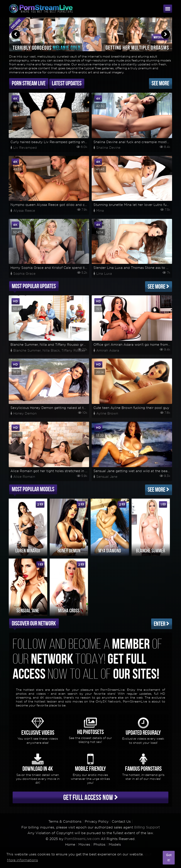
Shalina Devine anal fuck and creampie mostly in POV (137, 142)
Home (70, 844)
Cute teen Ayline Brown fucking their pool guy (131, 408)
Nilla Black (51, 351)
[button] (158, 858)
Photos (99, 844)
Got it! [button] (169, 858)
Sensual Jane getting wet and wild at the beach (132, 471)
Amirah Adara (108, 351)
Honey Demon (25, 413)
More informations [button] (22, 860)
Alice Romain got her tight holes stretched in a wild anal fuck (61, 471)
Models (115, 844)
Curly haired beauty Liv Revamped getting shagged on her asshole (65, 142)
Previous (16, 34)
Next (166, 34)
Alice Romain (24, 477)
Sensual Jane (107, 477)
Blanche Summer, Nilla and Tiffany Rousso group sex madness (61, 345)
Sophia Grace (24, 274)
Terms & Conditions (65, 821)
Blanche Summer (27, 351)
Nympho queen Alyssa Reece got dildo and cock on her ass (59, 205)
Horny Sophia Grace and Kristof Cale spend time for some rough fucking (70, 268)
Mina (100, 211)
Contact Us (121, 821)
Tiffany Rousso (73, 351)
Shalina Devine (108, 148)
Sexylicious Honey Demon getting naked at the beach (55, 408)
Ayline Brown (107, 413)
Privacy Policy (97, 821)
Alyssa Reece (24, 211)
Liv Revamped (25, 148)
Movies (84, 844)
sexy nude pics (120, 60)
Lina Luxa (104, 274)
